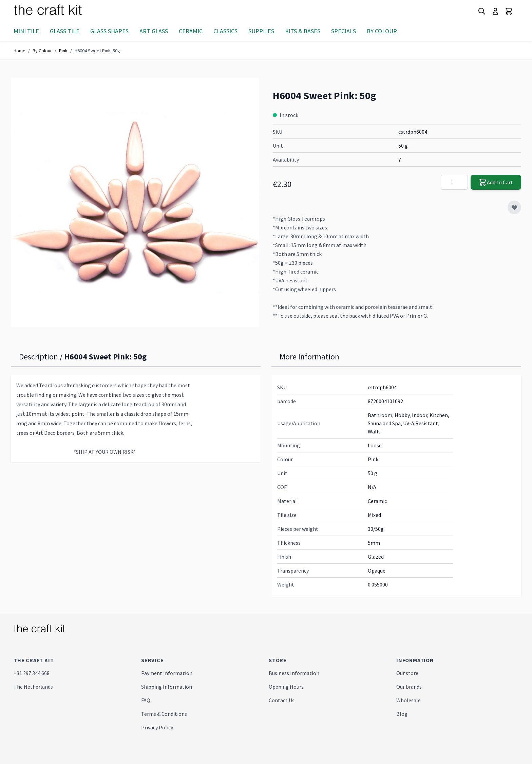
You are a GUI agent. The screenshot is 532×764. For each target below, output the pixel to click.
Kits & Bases (303, 31)
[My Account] (495, 11)
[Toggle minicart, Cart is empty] (509, 11)
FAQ (146, 700)
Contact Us (282, 700)
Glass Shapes (109, 31)
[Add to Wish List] (514, 207)
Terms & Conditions (164, 714)
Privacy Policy (157, 727)
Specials (344, 31)
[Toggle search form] (482, 11)
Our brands (409, 687)
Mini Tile (26, 31)
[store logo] (56, 11)
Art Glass (154, 31)
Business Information (294, 673)
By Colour (382, 31)
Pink (63, 51)
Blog (402, 714)
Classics (225, 31)
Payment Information (167, 673)
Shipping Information (167, 687)
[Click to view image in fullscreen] (135, 203)
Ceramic (191, 31)
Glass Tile (65, 31)
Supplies (261, 31)
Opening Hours (286, 687)
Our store (407, 673)
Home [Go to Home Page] (20, 51)
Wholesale (408, 700)
